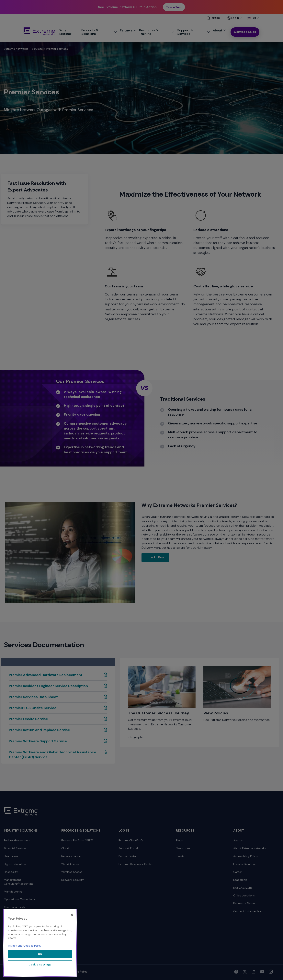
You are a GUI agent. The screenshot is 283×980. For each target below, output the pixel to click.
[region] (40, 943)
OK (40, 954)
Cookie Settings (40, 965)
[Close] (72, 915)
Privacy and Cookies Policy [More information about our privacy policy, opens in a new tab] (25, 946)
